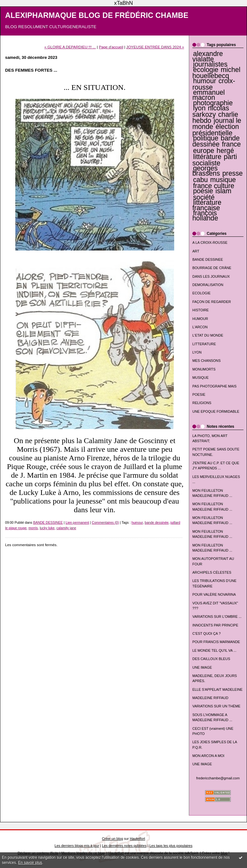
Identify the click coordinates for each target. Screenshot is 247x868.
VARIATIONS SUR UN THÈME (216, 706)
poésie (203, 191)
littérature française (207, 205)
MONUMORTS (204, 369)
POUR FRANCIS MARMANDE (216, 642)
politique (206, 138)
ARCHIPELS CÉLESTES (212, 572)
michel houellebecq (216, 73)
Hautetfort (137, 839)
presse (233, 173)
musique (223, 180)
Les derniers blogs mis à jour (77, 846)
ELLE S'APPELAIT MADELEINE (217, 689)
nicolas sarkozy (211, 111)
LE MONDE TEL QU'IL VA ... (214, 650)
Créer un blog (112, 839)
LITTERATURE (204, 344)
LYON (197, 352)
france (232, 144)
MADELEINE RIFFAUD (210, 698)
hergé (225, 151)
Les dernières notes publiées (124, 846)
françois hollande (205, 216)
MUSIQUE (201, 378)
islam (223, 191)
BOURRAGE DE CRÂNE (212, 268)
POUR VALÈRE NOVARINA (214, 594)
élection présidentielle (216, 130)
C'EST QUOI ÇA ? (207, 633)
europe (204, 151)
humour (205, 81)
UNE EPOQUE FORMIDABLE (216, 411)
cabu (200, 180)
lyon (199, 108)
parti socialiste (215, 160)
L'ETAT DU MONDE (208, 335)
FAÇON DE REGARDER (212, 302)
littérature (207, 157)
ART (196, 251)
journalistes (210, 64)
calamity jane (66, 528)
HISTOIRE (201, 310)
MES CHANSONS (206, 361)
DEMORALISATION (208, 285)
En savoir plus (30, 863)
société (204, 197)
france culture (214, 186)
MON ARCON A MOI (208, 756)
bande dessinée (216, 141)
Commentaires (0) (105, 522)
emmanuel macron (209, 95)
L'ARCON (200, 327)
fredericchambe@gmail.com (218, 778)
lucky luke (47, 528)
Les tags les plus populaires (171, 846)
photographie (213, 103)
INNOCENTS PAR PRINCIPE (215, 625)
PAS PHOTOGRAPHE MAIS (214, 386)
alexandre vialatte (208, 56)
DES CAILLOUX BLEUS (211, 659)
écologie (206, 70)
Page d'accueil (111, 47)
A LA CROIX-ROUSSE (210, 243)
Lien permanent (77, 522)
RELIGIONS (202, 403)
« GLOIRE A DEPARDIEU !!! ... (70, 47)
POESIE (199, 394)
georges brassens (206, 171)
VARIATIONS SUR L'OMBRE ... (217, 617)
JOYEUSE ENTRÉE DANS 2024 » (155, 47)
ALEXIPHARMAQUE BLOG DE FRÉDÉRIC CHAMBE (97, 15)
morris (33, 528)
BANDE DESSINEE (208, 259)
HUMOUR (200, 319)
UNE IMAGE (202, 667)
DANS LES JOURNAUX (211, 276)
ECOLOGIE (201, 293)
